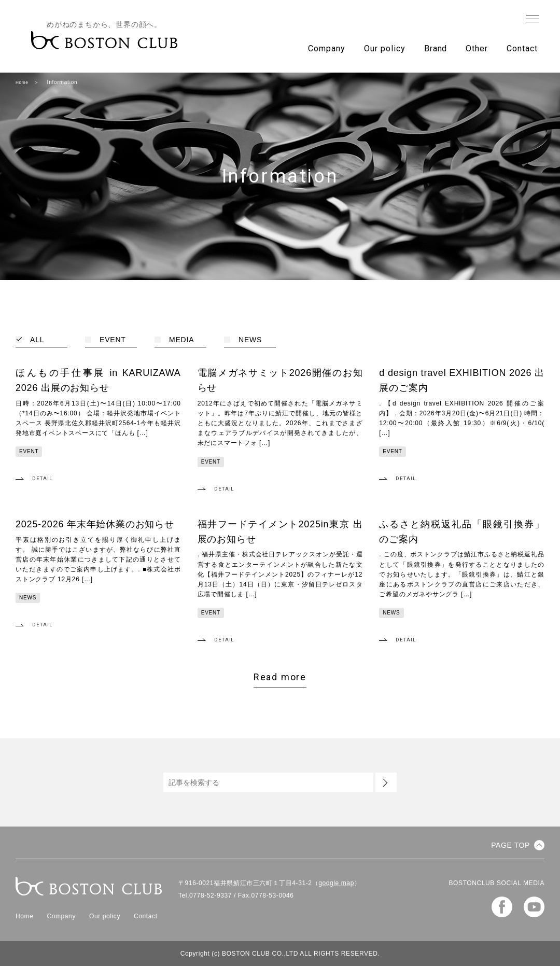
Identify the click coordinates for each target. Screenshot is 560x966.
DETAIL (44, 478)
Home (23, 82)
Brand (436, 48)
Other (477, 48)
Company (327, 48)
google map (336, 883)
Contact (522, 48)
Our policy (385, 48)
